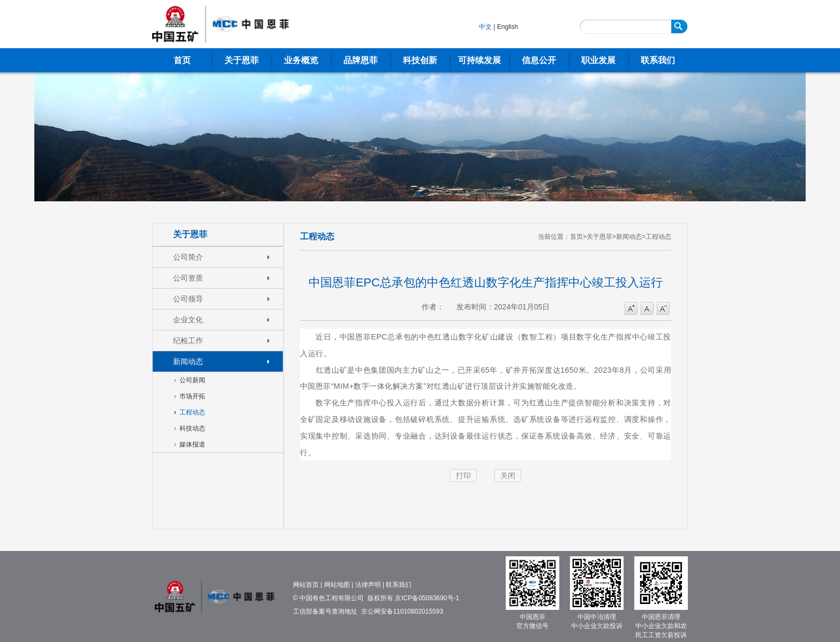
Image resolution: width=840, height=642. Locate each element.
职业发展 (598, 60)
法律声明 (368, 585)
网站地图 (337, 585)
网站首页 (306, 585)
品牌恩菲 (361, 60)
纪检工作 (188, 341)
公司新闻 (192, 380)
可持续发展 (479, 60)
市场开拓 (192, 396)
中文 (485, 27)
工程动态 (192, 412)
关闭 (508, 475)
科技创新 (420, 60)
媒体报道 (192, 444)
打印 (463, 475)
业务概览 (301, 60)
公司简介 (188, 257)
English (508, 27)
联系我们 (658, 60)
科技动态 (192, 428)
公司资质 (188, 278)
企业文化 (188, 320)
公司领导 (188, 299)
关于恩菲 (242, 60)
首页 (182, 60)
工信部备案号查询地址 (325, 611)
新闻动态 (188, 361)
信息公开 (539, 60)
